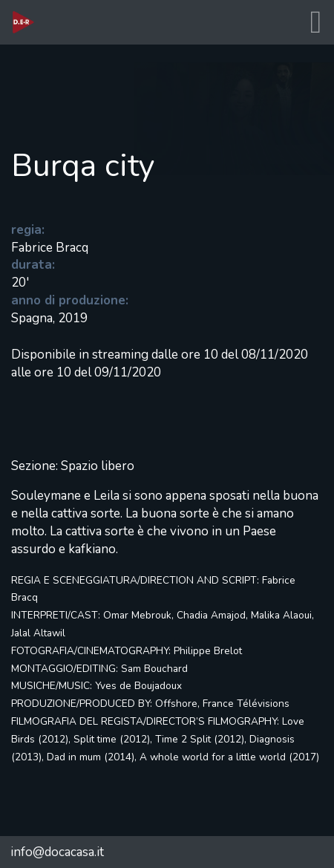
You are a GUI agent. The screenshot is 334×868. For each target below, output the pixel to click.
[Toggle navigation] (315, 23)
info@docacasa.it (57, 852)
